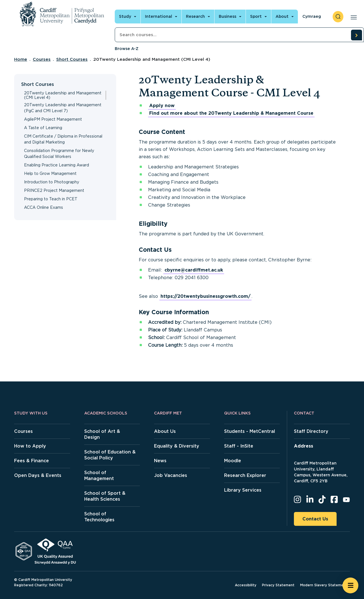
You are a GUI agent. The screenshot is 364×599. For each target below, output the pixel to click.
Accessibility (246, 585)
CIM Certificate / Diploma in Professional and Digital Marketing (63, 139)
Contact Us (315, 519)
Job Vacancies (171, 475)
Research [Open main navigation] (195, 16)
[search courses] (356, 35)
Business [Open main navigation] (227, 16)
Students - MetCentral (250, 431)
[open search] (338, 17)
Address (304, 446)
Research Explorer (245, 475)
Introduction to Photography (52, 182)
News (160, 461)
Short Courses (72, 59)
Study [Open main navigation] (125, 16)
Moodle (233, 461)
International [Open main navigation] (159, 16)
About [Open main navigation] (282, 16)
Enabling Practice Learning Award (57, 165)
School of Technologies (99, 517)
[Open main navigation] (353, 17)
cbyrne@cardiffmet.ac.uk (194, 270)
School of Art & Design (102, 434)
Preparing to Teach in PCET (51, 199)
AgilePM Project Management (53, 119)
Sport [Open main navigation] (256, 16)
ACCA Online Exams (44, 207)
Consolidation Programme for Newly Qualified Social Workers (59, 154)
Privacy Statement (278, 585)
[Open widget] (350, 585)
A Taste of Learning (43, 128)
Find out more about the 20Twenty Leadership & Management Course (231, 113)
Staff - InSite (239, 446)
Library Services (243, 490)
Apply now (162, 106)
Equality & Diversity (177, 446)
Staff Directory (311, 431)
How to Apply (30, 446)
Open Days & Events (38, 475)
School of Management (99, 476)
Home (21, 59)
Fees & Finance (32, 461)
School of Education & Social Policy (110, 455)
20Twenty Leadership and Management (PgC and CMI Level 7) (63, 108)
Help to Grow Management (50, 173)
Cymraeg (312, 16)
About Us (165, 431)
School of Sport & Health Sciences (105, 496)
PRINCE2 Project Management (54, 190)
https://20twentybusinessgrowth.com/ (205, 296)
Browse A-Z (127, 49)
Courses (42, 59)
